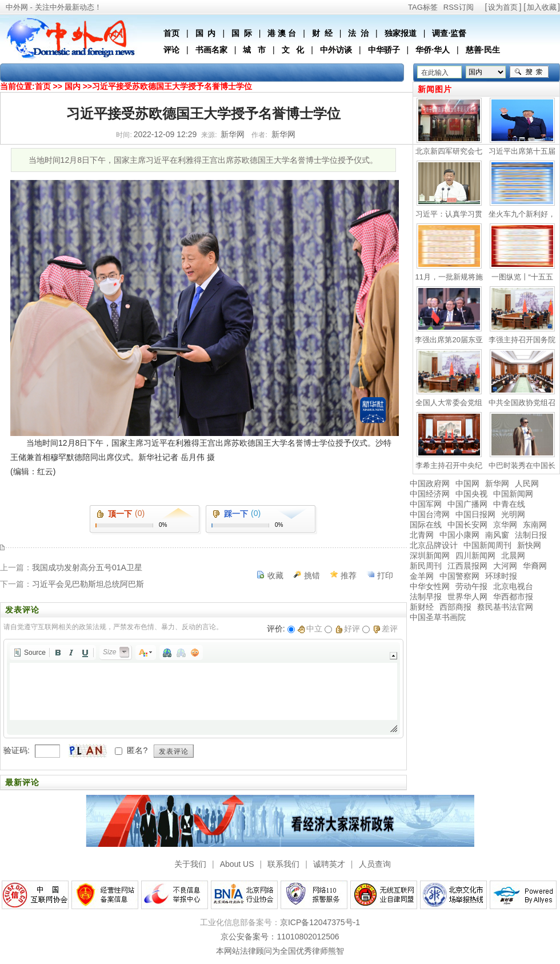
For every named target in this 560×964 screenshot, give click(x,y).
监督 (458, 33)
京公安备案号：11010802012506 (280, 937)
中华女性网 (430, 586)
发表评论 (174, 751)
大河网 (505, 566)
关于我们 (190, 864)
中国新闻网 (513, 494)
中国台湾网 (430, 514)
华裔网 (535, 566)
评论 (171, 50)
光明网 (513, 514)
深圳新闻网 (430, 555)
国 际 (242, 33)
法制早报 (426, 597)
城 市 (254, 50)
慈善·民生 (483, 50)
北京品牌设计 (434, 545)
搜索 (529, 72)
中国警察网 (459, 576)
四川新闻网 (475, 555)
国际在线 (426, 525)
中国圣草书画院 (438, 617)
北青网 (422, 535)
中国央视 (471, 494)
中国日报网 (475, 514)
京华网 (505, 525)
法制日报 (531, 535)
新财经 (422, 607)
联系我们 (283, 864)
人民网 (527, 483)
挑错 (312, 575)
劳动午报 (471, 586)
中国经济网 (430, 494)
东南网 (535, 525)
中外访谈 (336, 50)
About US (237, 864)
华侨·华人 (433, 50)
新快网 (529, 545)
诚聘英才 (329, 864)
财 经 (322, 33)
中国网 (467, 483)
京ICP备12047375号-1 (320, 922)
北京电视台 (513, 586)
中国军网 (426, 504)
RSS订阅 (459, 7)
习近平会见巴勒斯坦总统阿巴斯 (88, 584)
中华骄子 (384, 50)
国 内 (206, 33)
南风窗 (497, 535)
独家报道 (401, 33)
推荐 (349, 575)
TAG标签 (423, 7)
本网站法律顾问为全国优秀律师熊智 (280, 951)
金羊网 (422, 576)
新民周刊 (426, 566)
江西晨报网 (467, 566)
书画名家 (211, 50)
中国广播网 (467, 504)
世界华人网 (467, 597)
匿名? (137, 750)
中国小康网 (459, 535)
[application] (203, 689)
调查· (441, 33)
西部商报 (455, 607)
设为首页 (503, 7)
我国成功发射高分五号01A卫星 (87, 567)
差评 (385, 629)
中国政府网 (430, 483)
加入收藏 (542, 7)
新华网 (497, 483)
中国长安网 (467, 525)
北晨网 (513, 555)
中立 (310, 629)
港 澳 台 (282, 33)
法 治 (358, 33)
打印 (385, 575)
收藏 (275, 575)
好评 (348, 629)
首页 (171, 33)
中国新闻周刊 (487, 545)
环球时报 (501, 576)
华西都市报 (513, 597)
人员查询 (375, 864)
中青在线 (509, 504)
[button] (29, 653)
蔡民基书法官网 (505, 607)
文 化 (293, 50)
